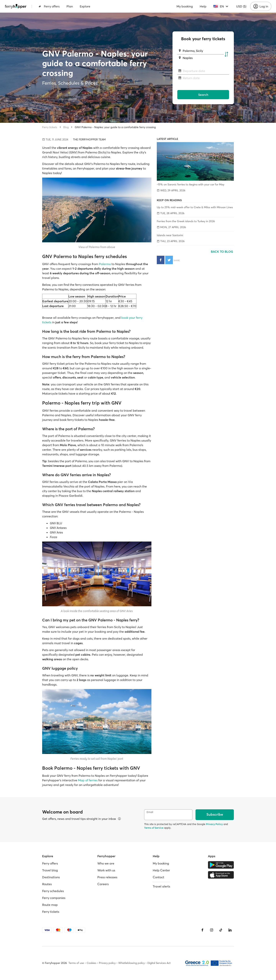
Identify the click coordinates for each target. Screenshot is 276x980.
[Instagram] (212, 930)
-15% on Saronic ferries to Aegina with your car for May (191, 184)
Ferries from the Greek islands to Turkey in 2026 (186, 221)
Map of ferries (88, 780)
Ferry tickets (50, 127)
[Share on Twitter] (169, 260)
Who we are (106, 863)
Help (203, 6)
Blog (66, 127)
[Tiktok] (221, 930)
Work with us (106, 870)
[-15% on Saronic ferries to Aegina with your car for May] (195, 161)
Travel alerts (161, 886)
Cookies (91, 963)
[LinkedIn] (230, 930)
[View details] (119, 819)
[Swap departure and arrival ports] (226, 54)
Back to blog (222, 252)
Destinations (51, 877)
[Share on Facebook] (161, 260)
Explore (85, 6)
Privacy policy (107, 963)
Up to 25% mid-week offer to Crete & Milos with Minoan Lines (195, 207)
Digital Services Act (159, 963)
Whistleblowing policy (131, 963)
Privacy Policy (214, 824)
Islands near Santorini (170, 235)
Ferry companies (54, 898)
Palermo (105, 264)
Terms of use (76, 963)
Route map (50, 905)
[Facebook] (202, 930)
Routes (47, 884)
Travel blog (50, 870)
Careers (103, 884)
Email (150, 812)
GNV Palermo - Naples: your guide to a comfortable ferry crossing (115, 127)
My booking (185, 6)
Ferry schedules (53, 891)
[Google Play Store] (221, 865)
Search (203, 95)
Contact (159, 877)
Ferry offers (49, 6)
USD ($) (241, 6)
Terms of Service (154, 828)
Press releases (107, 877)
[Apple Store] (221, 875)
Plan (70, 6)
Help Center (161, 870)
